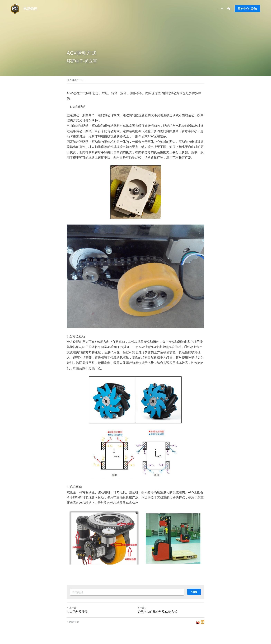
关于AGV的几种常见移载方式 (157, 612)
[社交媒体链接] (229, 9)
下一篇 (142, 608)
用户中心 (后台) (247, 9)
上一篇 (72, 608)
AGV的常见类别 (77, 612)
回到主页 (73, 622)
